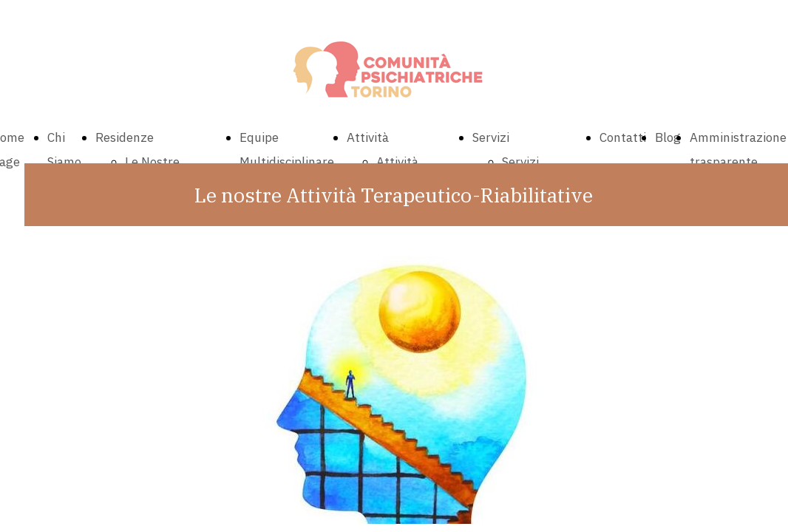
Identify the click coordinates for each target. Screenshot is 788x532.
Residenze (125, 137)
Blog (668, 137)
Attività (368, 137)
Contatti (623, 137)
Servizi (491, 137)
